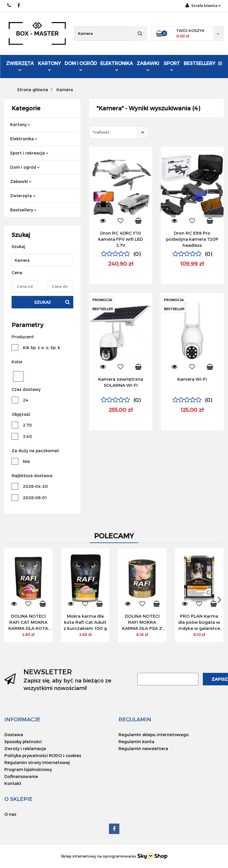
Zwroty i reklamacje (25, 749)
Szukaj (42, 302)
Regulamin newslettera (143, 749)
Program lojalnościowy (28, 769)
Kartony (49, 66)
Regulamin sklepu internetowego (154, 735)
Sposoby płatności (23, 742)
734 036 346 (9, 5)
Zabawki (148, 66)
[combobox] (119, 132)
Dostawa (14, 735)
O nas (10, 814)
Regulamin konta (136, 742)
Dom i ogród (81, 66)
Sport (172, 66)
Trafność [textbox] (101, 132)
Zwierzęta (20, 66)
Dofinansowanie (21, 776)
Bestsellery (199, 63)
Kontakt (13, 783)
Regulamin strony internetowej (37, 762)
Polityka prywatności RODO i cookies (43, 755)
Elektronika (117, 66)
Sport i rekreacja (29, 153)
